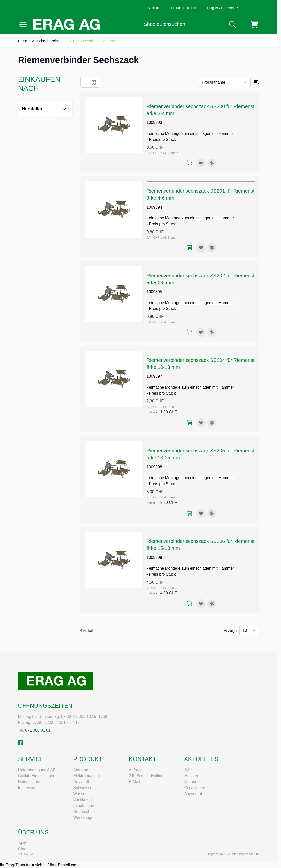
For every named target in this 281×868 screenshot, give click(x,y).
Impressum (28, 788)
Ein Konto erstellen (184, 8)
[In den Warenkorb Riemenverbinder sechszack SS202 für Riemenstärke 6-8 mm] (190, 332)
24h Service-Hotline (146, 776)
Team (23, 843)
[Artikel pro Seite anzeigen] (249, 631)
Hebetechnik (84, 811)
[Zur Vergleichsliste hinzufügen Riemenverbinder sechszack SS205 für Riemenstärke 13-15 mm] (212, 513)
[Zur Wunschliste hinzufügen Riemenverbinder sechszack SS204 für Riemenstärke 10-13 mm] (201, 423)
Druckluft (81, 782)
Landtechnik (84, 806)
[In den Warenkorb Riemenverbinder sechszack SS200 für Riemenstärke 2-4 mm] (190, 163)
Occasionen (195, 788)
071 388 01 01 (38, 730)
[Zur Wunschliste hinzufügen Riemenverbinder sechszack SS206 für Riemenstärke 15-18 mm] (201, 604)
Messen (191, 776)
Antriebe (39, 41)
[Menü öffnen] (23, 24)
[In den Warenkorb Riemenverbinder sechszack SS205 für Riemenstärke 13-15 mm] (190, 513)
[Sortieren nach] (225, 82)
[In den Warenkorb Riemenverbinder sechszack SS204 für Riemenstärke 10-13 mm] (190, 423)
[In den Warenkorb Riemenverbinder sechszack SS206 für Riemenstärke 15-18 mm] (190, 604)
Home (23, 41)
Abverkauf (193, 794)
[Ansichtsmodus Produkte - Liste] (87, 82)
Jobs (188, 770)
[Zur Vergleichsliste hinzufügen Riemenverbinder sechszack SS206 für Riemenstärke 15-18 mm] (212, 604)
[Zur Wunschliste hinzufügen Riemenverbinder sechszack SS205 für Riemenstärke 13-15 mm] (201, 513)
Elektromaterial (87, 776)
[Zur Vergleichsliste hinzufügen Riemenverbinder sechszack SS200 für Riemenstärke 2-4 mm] (212, 163)
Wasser (80, 794)
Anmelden (155, 8)
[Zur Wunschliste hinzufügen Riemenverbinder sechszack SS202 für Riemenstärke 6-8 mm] (201, 332)
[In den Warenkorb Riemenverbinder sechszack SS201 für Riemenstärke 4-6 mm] (190, 247)
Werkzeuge (83, 817)
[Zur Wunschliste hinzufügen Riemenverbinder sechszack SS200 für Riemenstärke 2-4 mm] (201, 163)
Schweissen (84, 788)
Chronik (25, 849)
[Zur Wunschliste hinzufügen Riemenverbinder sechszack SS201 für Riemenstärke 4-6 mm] (201, 248)
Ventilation (83, 800)
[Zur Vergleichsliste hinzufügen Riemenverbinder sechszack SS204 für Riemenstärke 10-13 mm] (212, 423)
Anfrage (136, 770)
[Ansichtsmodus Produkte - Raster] (94, 82)
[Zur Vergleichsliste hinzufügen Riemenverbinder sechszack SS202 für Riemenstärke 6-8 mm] (212, 332)
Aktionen (192, 782)
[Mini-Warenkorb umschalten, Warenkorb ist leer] (254, 24)
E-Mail (134, 782)
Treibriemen (59, 41)
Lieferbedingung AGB (37, 770)
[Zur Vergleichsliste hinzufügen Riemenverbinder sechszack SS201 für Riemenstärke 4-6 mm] (212, 248)
